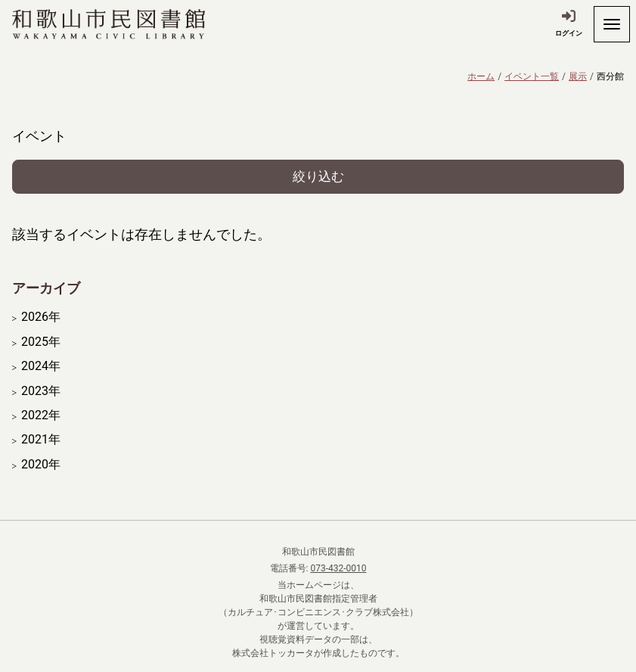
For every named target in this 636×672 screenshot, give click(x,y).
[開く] (612, 24)
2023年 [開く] (41, 391)
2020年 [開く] (41, 465)
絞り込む (318, 176)
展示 (578, 76)
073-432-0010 (338, 568)
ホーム (481, 76)
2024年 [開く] (41, 366)
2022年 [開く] (41, 415)
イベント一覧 (532, 76)
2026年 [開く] (41, 317)
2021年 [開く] (41, 440)
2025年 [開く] (41, 342)
